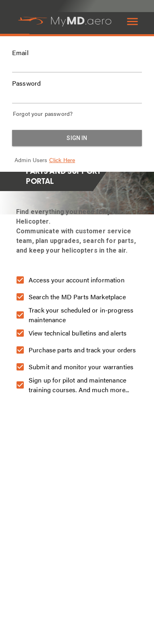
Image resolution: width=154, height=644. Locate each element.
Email (20, 53)
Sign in (77, 138)
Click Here (62, 160)
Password (26, 83)
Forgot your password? (43, 113)
